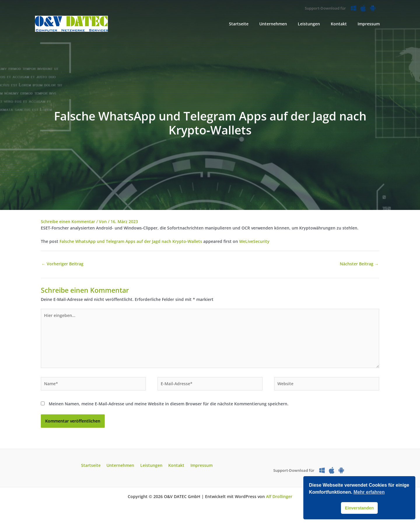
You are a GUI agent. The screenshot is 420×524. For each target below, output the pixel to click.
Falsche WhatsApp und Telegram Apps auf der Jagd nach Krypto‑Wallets (131, 241)
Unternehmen (122, 467)
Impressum (198, 467)
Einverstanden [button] (359, 508)
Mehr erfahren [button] (369, 492)
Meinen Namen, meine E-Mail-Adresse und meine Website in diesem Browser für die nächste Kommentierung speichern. (169, 405)
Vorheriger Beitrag (62, 264)
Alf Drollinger (279, 498)
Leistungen (151, 467)
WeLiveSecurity (254, 241)
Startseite (95, 467)
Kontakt (175, 467)
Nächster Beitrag (359, 264)
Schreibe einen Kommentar (68, 221)
